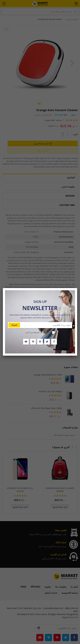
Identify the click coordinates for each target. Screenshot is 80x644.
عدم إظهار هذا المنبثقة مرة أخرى (38, 332)
